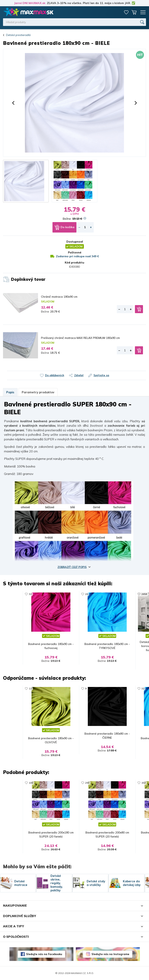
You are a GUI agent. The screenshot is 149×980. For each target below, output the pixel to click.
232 (111, 594)
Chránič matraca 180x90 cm (59, 297)
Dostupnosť (75, 242)
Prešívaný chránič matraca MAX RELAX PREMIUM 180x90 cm (80, 338)
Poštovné (75, 252)
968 (55, 594)
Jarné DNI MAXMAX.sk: (30, 3)
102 (111, 688)
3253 (55, 783)
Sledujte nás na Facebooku (44, 954)
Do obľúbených (55, 375)
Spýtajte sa (101, 375)
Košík (134, 12)
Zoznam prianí (126, 12)
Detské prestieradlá (18, 35)
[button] (13, 103)
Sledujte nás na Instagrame (110, 954)
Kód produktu (74, 262)
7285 (112, 783)
